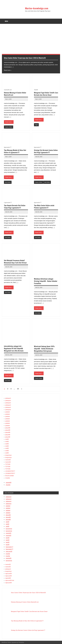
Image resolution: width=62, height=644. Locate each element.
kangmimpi (8, 455)
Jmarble (8, 478)
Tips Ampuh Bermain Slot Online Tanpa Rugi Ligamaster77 (15, 207)
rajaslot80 (9, 483)
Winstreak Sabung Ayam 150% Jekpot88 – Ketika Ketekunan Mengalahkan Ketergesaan (44, 349)
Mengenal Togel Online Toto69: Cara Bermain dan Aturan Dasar (46, 94)
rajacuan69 (9, 551)
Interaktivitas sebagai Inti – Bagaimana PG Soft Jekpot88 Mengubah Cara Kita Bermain (14, 349)
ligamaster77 (9, 547)
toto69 (8, 538)
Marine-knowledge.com (38, 8)
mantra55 (8, 460)
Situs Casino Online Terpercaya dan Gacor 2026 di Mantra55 (26, 58)
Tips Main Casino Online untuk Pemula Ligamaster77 (44, 207)
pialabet (8, 412)
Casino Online (9, 127)
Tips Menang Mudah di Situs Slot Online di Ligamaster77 (15, 151)
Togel (36, 125)
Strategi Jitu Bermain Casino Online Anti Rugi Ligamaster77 (46, 151)
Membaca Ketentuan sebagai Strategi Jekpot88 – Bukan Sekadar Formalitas (46, 281)
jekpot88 (8, 428)
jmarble (8, 554)
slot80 (7, 439)
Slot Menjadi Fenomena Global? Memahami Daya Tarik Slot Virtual (15, 262)
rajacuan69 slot (10, 580)
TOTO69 (8, 464)
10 (18, 389)
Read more (7, 70)
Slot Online (8, 182)
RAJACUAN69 (9, 476)
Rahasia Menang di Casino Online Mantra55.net (15, 94)
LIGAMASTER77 (10, 471)
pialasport (8, 398)
